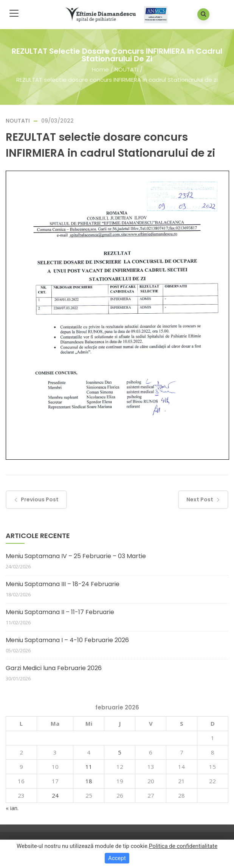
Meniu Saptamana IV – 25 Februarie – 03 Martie (76, 556)
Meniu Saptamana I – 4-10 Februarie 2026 (67, 640)
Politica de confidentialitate (183, 846)
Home (100, 69)
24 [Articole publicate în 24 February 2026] (55, 795)
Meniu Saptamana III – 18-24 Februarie (63, 584)
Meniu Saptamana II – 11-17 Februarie (60, 612)
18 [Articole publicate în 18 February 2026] (89, 781)
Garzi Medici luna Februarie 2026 (54, 668)
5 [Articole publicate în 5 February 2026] (120, 752)
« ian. (12, 808)
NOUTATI (126, 69)
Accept (117, 858)
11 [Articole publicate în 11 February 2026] (89, 767)
